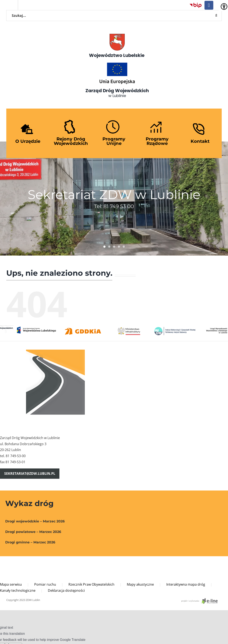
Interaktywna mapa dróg (186, 584)
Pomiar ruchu (45, 584)
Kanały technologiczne (18, 590)
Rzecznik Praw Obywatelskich (91, 584)
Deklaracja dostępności (66, 590)
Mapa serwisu (11, 584)
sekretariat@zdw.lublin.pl (30, 473)
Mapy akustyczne (140, 584)
